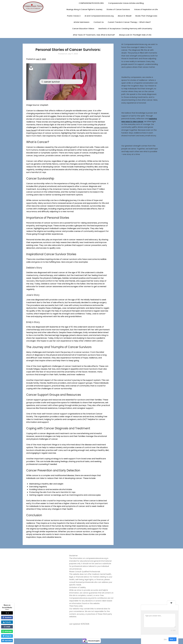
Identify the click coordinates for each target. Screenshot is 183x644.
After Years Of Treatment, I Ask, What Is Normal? (94, 35)
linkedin (7, 622)
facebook (7, 617)
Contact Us (99, 22)
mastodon (7, 641)
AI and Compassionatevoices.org (99, 16)
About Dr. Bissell (125, 16)
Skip (165, 639)
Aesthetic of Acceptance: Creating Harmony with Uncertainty (125, 29)
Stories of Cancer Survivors (118, 9)
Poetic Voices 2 (74, 16)
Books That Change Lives (146, 16)
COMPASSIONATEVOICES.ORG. (91, 3)
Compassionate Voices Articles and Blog (126, 3)
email (7, 627)
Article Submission (82, 22)
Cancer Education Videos (83, 29)
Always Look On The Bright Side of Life (135, 35)
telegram (7, 636)
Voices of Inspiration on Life (146, 9)
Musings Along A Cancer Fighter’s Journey (84, 9)
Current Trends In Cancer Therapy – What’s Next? (129, 22)
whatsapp (7, 631)
